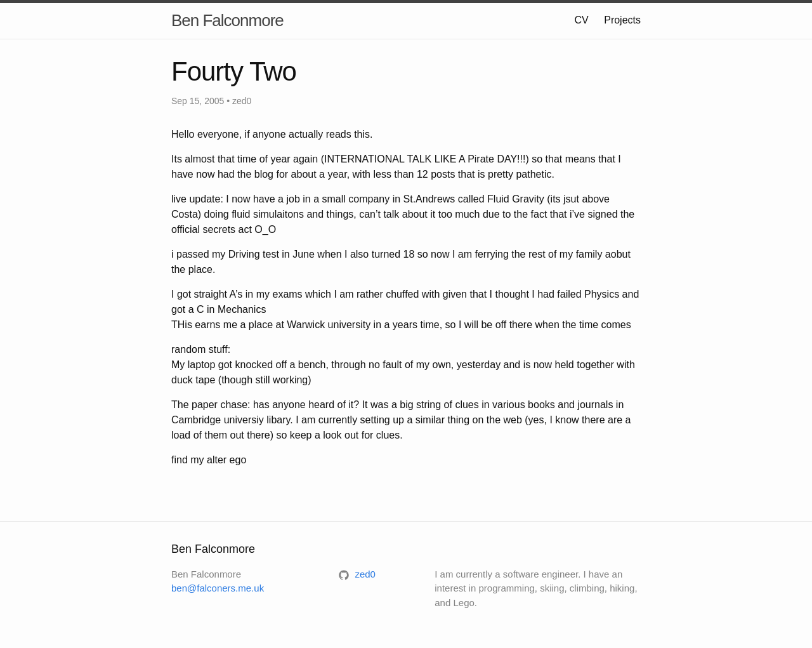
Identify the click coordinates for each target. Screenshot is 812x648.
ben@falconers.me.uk (218, 588)
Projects (622, 20)
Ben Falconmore (227, 20)
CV (582, 20)
